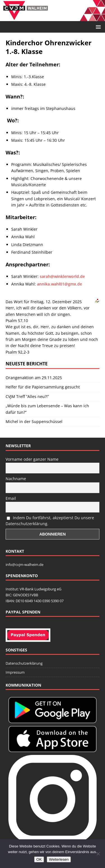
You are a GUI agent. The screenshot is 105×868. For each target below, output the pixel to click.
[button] (97, 27)
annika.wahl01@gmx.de (60, 284)
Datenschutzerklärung (24, 663)
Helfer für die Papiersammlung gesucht (43, 387)
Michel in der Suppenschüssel (34, 421)
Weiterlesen (59, 859)
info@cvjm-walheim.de (25, 565)
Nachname (16, 479)
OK (39, 859)
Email (11, 498)
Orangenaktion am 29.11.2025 (34, 378)
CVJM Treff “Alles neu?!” (27, 396)
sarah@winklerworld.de (62, 276)
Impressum (15, 672)
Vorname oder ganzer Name (32, 459)
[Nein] (98, 854)
